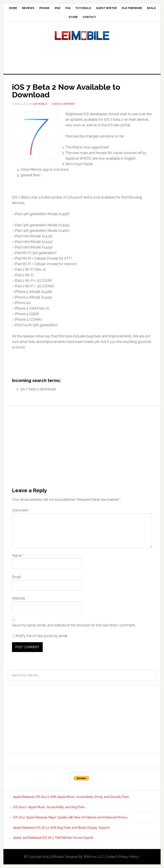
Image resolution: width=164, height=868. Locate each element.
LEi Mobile (82, 36)
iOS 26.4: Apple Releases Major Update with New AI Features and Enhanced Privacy (70, 817)
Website (18, 598)
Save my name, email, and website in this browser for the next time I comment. (74, 625)
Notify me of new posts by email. (42, 636)
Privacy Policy (129, 857)
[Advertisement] (82, 58)
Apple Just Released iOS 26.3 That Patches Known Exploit (53, 838)
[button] (36, 135)
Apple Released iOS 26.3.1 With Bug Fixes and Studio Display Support (61, 828)
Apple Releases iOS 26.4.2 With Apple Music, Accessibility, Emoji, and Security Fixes (71, 797)
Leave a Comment (64, 104)
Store (73, 17)
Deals (151, 8)
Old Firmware (132, 8)
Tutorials (83, 8)
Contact (89, 17)
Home (13, 8)
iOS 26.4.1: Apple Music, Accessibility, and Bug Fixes (49, 807)
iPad (57, 8)
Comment (21, 510)
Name (18, 556)
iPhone (44, 8)
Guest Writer (106, 8)
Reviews (28, 8)
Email (17, 577)
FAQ (68, 8)
